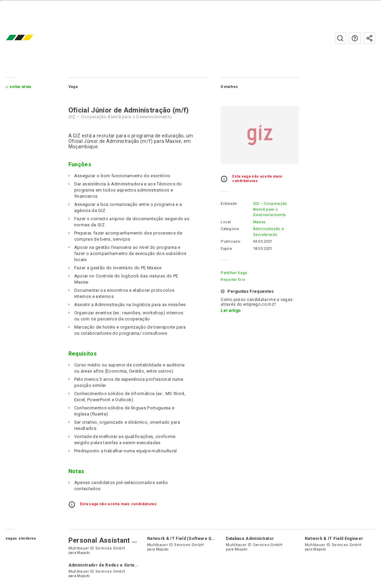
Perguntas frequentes (355, 38)
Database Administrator (250, 539)
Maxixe (259, 222)
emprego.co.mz (30, 38)
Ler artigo (231, 311)
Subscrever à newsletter (369, 38)
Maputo (83, 553)
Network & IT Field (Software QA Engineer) (192, 539)
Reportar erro (233, 280)
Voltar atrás (21, 87)
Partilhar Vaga (234, 273)
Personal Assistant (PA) (107, 540)
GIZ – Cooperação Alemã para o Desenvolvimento (270, 209)
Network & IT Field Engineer (334, 539)
